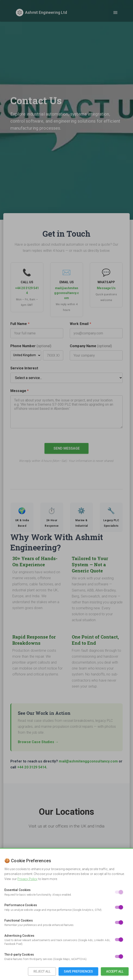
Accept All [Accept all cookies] (115, 971)
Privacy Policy (27, 879)
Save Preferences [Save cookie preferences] (78, 971)
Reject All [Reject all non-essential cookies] (42, 971)
